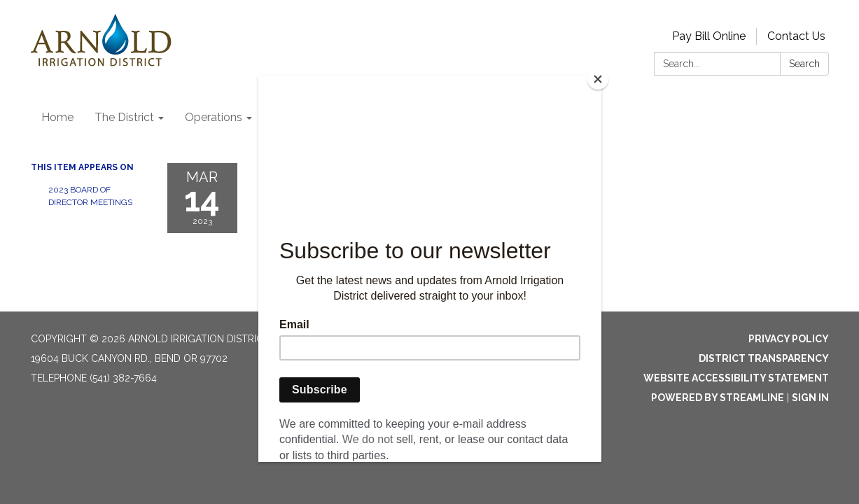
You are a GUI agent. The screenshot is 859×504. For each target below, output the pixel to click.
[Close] (598, 79)
